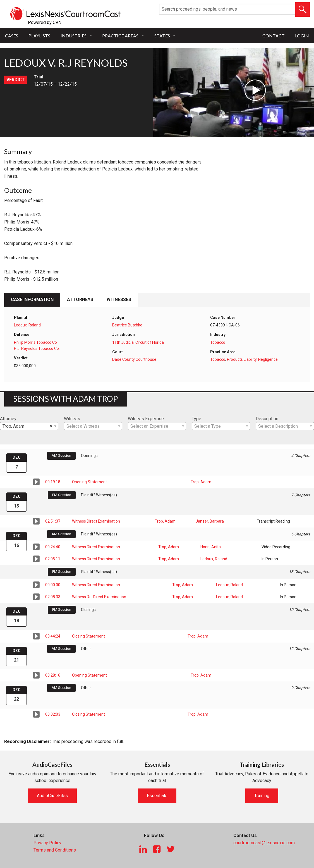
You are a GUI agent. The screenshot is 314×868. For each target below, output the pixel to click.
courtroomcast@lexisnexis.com (264, 843)
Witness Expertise (146, 419)
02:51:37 (53, 521)
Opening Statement (89, 482)
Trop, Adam (201, 482)
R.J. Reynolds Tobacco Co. (37, 348)
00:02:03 (53, 714)
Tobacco (218, 342)
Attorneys (80, 300)
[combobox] (29, 426)
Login (302, 36)
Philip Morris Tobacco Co (35, 342)
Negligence (268, 359)
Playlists (39, 36)
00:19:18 (53, 482)
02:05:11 (53, 559)
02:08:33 (53, 597)
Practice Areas (120, 36)
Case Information (32, 300)
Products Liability (242, 359)
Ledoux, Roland (27, 325)
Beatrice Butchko (127, 325)
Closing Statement (88, 636)
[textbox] (93, 426)
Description (267, 419)
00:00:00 (53, 585)
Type (196, 419)
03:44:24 (53, 636)
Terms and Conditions (55, 850)
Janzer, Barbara (210, 521)
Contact (274, 36)
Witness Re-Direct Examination (99, 597)
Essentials (157, 796)
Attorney (8, 419)
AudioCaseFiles (52, 796)
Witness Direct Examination (96, 521)
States (162, 36)
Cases (12, 36)
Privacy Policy (47, 843)
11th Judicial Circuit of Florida (138, 342)
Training (262, 796)
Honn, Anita (211, 547)
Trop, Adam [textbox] (27, 426)
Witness (72, 419)
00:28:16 (53, 675)
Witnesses (119, 300)
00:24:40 (53, 547)
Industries (74, 36)
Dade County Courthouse (134, 359)
